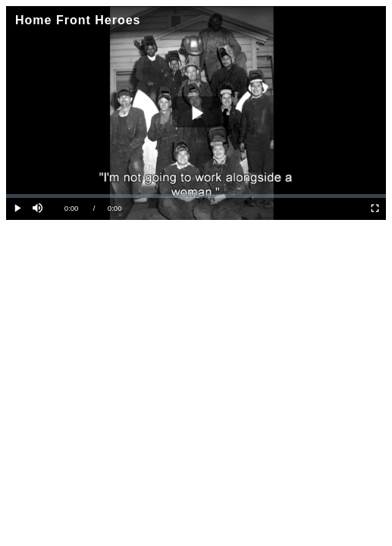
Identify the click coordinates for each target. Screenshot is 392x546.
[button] (39, 209)
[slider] (196, 196)
